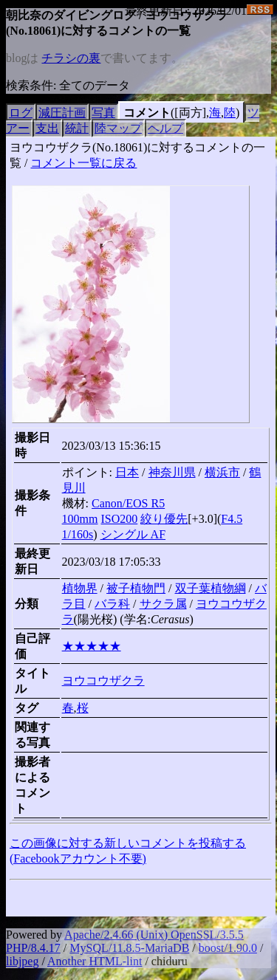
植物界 (80, 588)
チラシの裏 (71, 58)
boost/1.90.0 (228, 948)
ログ (21, 113)
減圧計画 (62, 113)
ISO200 (120, 519)
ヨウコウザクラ (103, 681)
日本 (127, 472)
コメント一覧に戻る (83, 163)
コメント (147, 113)
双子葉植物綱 (211, 588)
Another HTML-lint (95, 961)
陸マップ (118, 128)
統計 (77, 128)
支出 (47, 128)
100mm (80, 519)
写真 (103, 113)
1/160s (78, 534)
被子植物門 (136, 588)
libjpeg (22, 961)
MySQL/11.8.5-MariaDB (129, 948)
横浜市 (222, 472)
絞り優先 (164, 519)
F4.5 (232, 519)
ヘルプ (165, 128)
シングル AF (133, 534)
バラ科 (112, 604)
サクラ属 (163, 604)
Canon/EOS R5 (128, 503)
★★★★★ (92, 646)
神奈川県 (172, 472)
